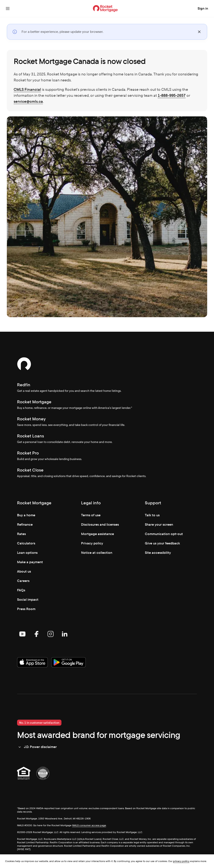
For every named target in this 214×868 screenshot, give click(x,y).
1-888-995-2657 (172, 95)
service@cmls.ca (28, 101)
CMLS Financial (27, 89)
